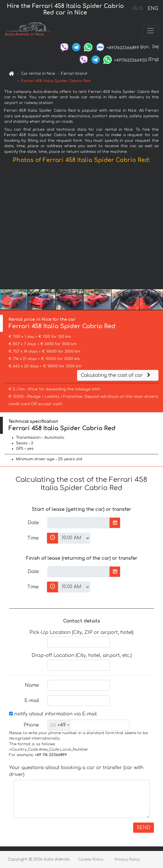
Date (33, 523)
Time (33, 538)
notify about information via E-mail (53, 714)
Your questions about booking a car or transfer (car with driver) (76, 771)
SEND (144, 828)
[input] (79, 523)
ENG (153, 9)
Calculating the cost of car (116, 375)
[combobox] (59, 725)
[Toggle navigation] (150, 31)
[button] (158, 228)
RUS (138, 9)
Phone (31, 725)
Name (32, 685)
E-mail (32, 701)
